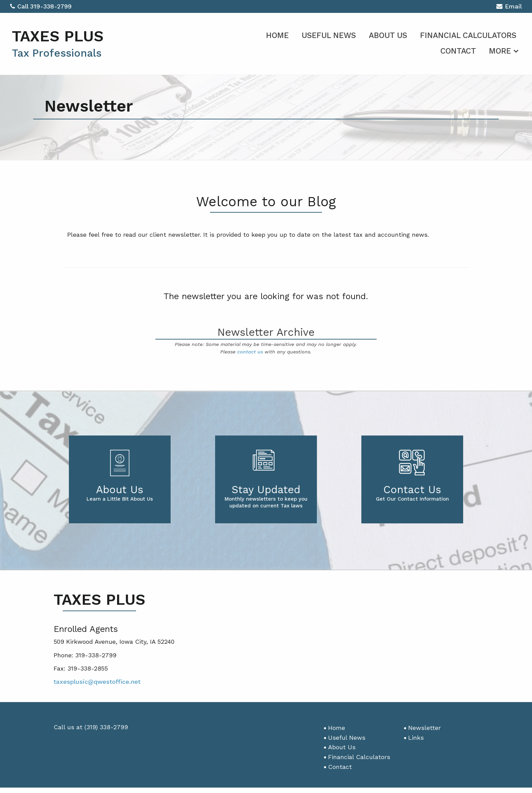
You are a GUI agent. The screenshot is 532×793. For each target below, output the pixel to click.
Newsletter (424, 728)
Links (416, 738)
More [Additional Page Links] (500, 51)
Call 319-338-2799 (41, 6)
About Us (388, 35)
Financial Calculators (468, 35)
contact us (250, 352)
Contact (458, 51)
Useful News (329, 35)
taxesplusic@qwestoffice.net (97, 682)
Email (509, 7)
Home (277, 35)
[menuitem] (277, 34)
